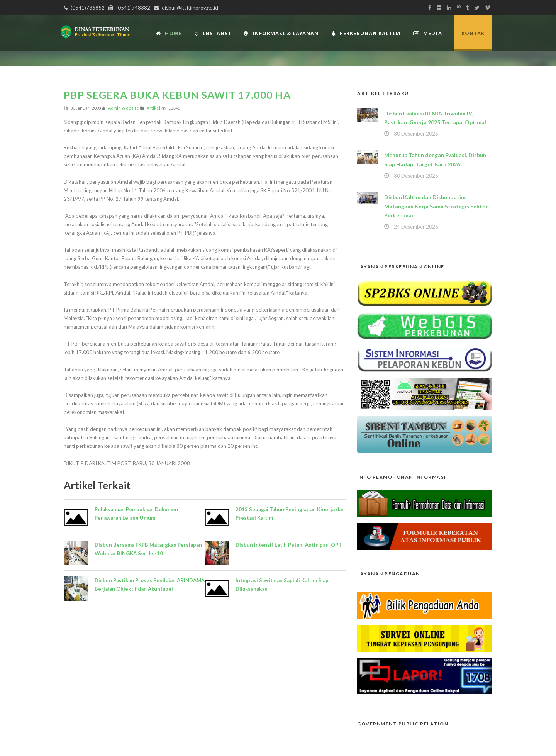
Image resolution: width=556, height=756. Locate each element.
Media (428, 33)
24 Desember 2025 (416, 227)
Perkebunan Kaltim (366, 33)
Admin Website (124, 108)
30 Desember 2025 (416, 134)
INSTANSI (213, 33)
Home (169, 33)
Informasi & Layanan (281, 33)
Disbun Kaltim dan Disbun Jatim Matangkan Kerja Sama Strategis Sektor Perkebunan (436, 206)
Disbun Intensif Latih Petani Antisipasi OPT (289, 545)
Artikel (153, 108)
